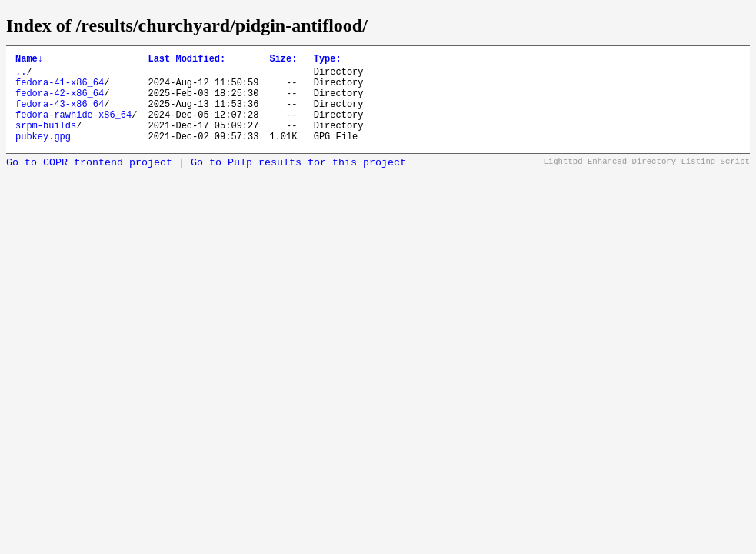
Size (283, 60)
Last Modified (187, 60)
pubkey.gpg (43, 154)
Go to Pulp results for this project (298, 181)
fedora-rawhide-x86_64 (73, 128)
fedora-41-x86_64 (60, 89)
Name (29, 60)
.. (21, 76)
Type (328, 60)
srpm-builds (46, 141)
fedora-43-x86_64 (60, 115)
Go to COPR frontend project (89, 181)
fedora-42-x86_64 (60, 102)
